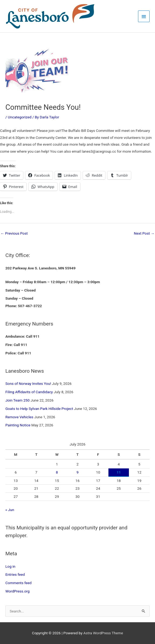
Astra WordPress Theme (103, 633)
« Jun (10, 510)
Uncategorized (20, 117)
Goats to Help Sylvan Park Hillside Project (39, 409)
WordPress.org (17, 591)
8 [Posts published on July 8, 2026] (57, 472)
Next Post (144, 233)
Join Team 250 (17, 400)
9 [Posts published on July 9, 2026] (77, 472)
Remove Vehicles (19, 417)
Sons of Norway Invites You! (28, 383)
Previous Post (14, 233)
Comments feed (18, 583)
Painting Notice (18, 425)
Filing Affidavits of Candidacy (29, 392)
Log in (10, 566)
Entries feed (15, 574)
